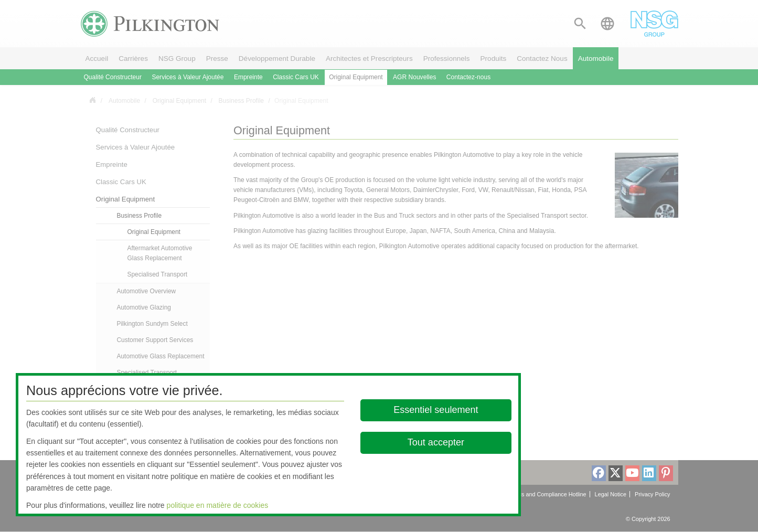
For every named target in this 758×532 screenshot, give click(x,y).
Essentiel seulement (436, 410)
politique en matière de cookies (218, 505)
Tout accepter (435, 442)
